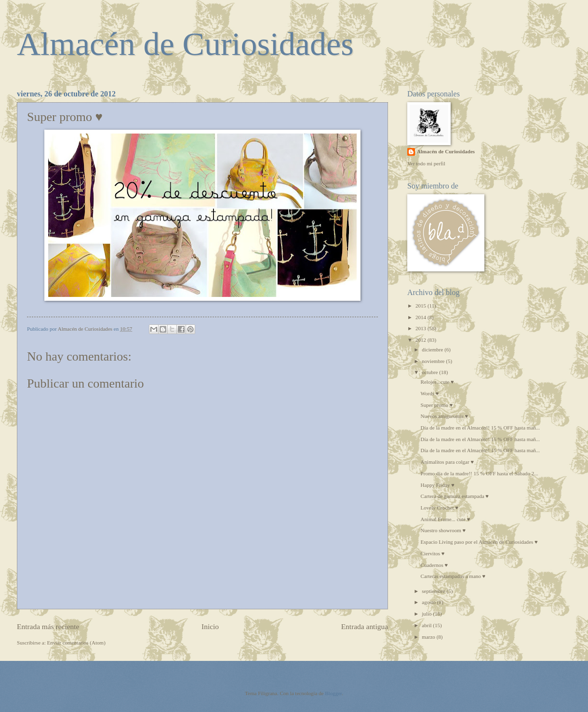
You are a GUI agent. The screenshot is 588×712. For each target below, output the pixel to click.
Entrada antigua (365, 626)
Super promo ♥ (437, 405)
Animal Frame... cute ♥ (446, 519)
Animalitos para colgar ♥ (447, 462)
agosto (429, 602)
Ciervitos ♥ (433, 553)
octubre (430, 372)
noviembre (434, 361)
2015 (421, 306)
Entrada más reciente (48, 626)
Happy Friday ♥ (438, 485)
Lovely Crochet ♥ (440, 508)
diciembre (433, 349)
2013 (421, 328)
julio (427, 614)
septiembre (434, 591)
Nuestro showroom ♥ (443, 530)
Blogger (333, 693)
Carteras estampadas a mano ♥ (453, 576)
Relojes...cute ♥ (437, 382)
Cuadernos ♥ (434, 565)
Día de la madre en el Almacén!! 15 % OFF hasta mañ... (481, 428)
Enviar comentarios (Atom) (76, 643)
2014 (421, 317)
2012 (421, 340)
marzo (429, 637)
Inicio (210, 626)
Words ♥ (430, 393)
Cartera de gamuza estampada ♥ (455, 496)
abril (427, 625)
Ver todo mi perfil (426, 163)
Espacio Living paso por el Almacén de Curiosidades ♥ (479, 542)
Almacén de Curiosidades (185, 44)
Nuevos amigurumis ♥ (444, 416)
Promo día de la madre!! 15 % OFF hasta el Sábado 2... (480, 473)
